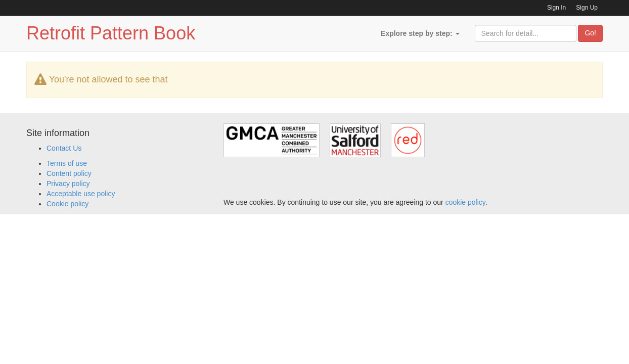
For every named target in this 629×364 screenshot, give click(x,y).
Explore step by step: (420, 33)
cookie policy (465, 202)
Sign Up (587, 8)
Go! (590, 33)
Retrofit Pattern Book (111, 33)
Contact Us (64, 148)
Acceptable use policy (81, 194)
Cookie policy (68, 204)
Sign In (556, 8)
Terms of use (67, 163)
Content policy (69, 173)
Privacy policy (68, 184)
